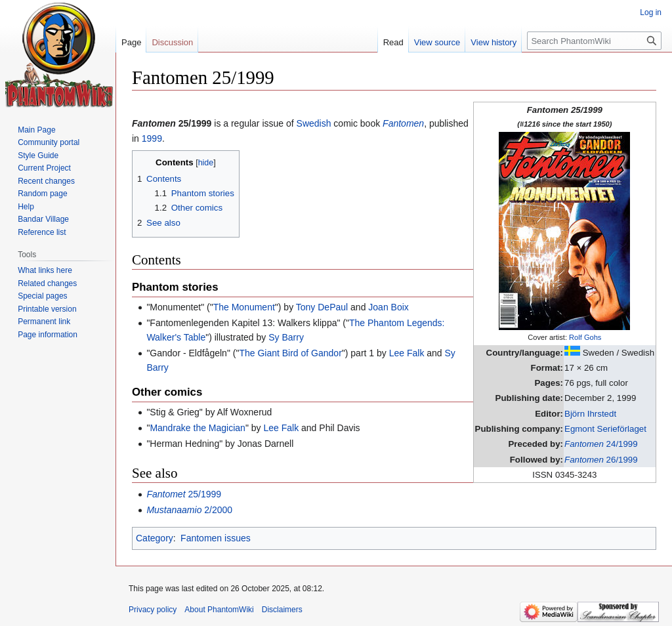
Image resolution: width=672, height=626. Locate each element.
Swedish (314, 123)
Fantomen (403, 123)
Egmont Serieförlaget (605, 429)
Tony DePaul (322, 307)
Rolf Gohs (585, 337)
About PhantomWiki (219, 610)
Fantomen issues (216, 538)
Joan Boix (388, 307)
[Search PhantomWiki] (594, 41)
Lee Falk (407, 353)
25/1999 (184, 494)
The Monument (244, 307)
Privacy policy (153, 610)
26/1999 (601, 460)
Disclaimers (282, 610)
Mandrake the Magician (198, 428)
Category (155, 538)
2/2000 (189, 510)
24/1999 (601, 444)
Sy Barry (286, 337)
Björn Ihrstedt (590, 414)
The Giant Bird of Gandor (290, 353)
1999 (152, 138)
